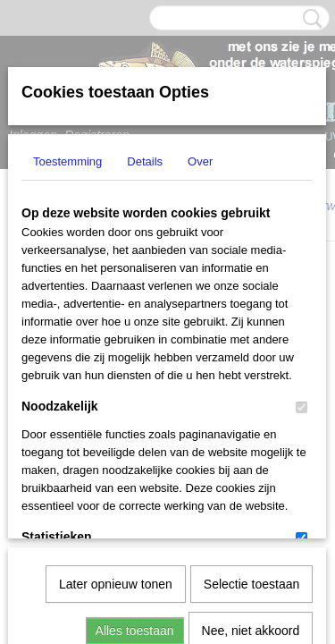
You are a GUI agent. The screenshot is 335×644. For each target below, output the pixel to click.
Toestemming (67, 161)
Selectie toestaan (251, 399)
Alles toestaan (135, 445)
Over (200, 161)
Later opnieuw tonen (116, 399)
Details (145, 161)
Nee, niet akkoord (251, 445)
